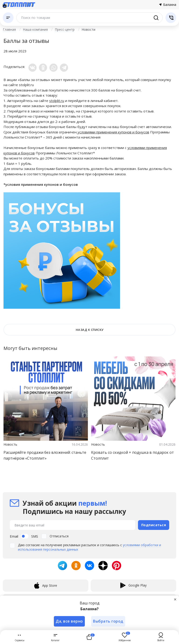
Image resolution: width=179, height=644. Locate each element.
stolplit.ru (26, 85)
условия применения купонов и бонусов (42, 184)
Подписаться (154, 525)
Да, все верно (69, 621)
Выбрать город (108, 621)
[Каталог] (8, 18)
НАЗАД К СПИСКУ (90, 330)
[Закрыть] (175, 599)
